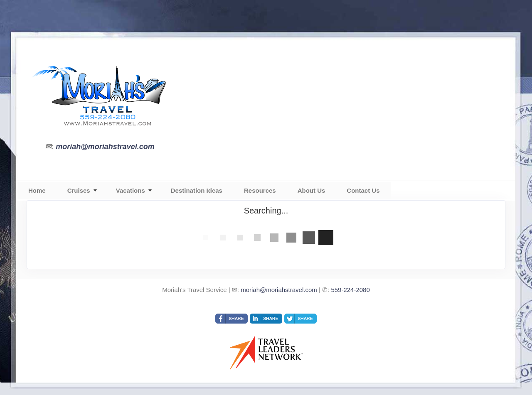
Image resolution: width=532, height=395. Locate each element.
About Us (312, 190)
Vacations (131, 190)
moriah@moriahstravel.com (105, 147)
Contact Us (363, 190)
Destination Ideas (197, 190)
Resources (260, 190)
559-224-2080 (350, 290)
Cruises (79, 190)
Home (37, 190)
